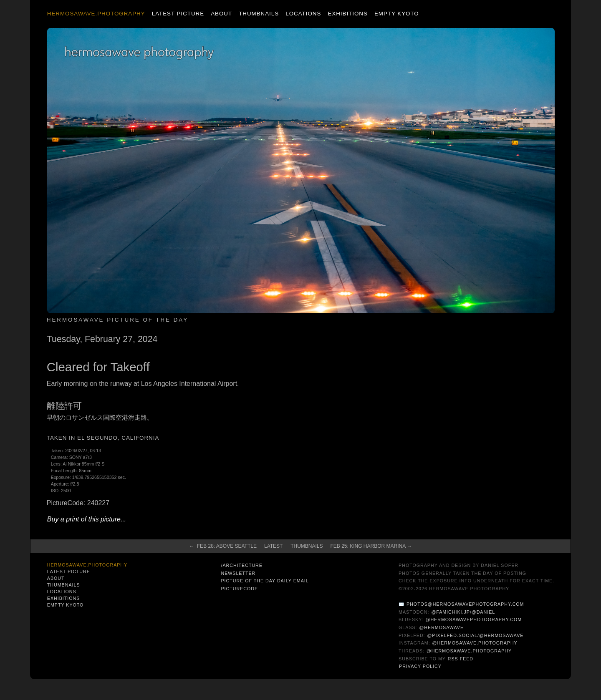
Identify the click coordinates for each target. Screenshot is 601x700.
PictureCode (239, 589)
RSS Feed (461, 659)
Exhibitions (347, 14)
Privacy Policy (420, 666)
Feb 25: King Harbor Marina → (371, 546)
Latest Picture (178, 14)
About (221, 14)
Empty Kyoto (397, 14)
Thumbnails (259, 14)
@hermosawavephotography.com (474, 619)
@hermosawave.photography (475, 643)
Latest (273, 546)
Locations (303, 14)
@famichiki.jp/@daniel (463, 612)
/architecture (241, 565)
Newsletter (238, 573)
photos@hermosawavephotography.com (465, 604)
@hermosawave (442, 627)
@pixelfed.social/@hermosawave (476, 635)
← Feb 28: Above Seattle (223, 546)
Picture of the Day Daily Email (265, 581)
